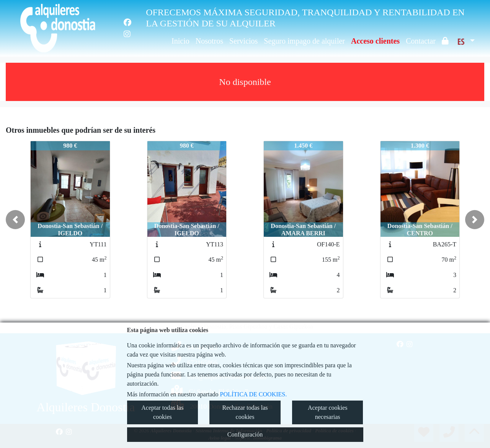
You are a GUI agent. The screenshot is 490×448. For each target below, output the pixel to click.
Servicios (243, 41)
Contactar (421, 41)
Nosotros (209, 41)
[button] (15, 220)
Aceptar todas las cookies (162, 412)
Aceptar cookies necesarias (328, 412)
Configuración (245, 434)
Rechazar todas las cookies (245, 412)
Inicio (180, 41)
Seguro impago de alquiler (304, 41)
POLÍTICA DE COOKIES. (254, 394)
